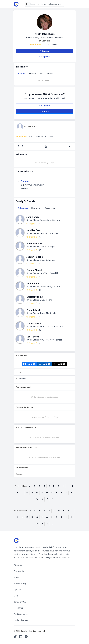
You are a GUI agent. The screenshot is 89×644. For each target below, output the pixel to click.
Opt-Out (18, 590)
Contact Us (19, 571)
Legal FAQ (18, 608)
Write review (44, 51)
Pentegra (25, 181)
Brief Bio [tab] (21, 74)
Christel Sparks (35, 297)
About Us (18, 565)
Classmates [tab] (50, 208)
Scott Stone (33, 337)
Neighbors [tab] (36, 208)
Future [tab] (50, 74)
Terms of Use (20, 602)
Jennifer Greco (34, 230)
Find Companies (21, 614)
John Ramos (33, 217)
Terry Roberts (34, 310)
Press (16, 577)
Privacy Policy (20, 584)
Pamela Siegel (34, 270)
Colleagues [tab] (23, 208)
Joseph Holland (35, 257)
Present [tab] (32, 74)
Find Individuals (21, 620)
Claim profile (45, 57)
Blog (16, 596)
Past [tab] (42, 74)
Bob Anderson (34, 244)
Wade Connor (34, 323)
